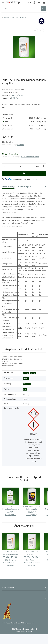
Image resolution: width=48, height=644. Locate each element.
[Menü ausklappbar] (3, 1)
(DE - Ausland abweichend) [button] (30, 157)
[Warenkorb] (44, 3)
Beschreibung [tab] (8, 187)
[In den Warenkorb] (4, 24)
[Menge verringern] (5, 166)
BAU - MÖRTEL (17, 95)
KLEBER (26, 378)
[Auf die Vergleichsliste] (35, 31)
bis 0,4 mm (27, 384)
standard (25, 118)
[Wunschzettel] (39, 3)
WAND (33, 373)
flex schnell (25, 125)
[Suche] (21, 9)
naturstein (25, 129)
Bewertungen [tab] (24, 187)
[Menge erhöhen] (43, 166)
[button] (34, 3)
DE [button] (27, 2)
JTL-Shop (28, 631)
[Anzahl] (20, 166)
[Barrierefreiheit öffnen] (41, 21)
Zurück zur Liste (9, 18)
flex (25, 122)
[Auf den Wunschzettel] (41, 31)
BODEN (26, 373)
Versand (21, 145)
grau (25, 389)
